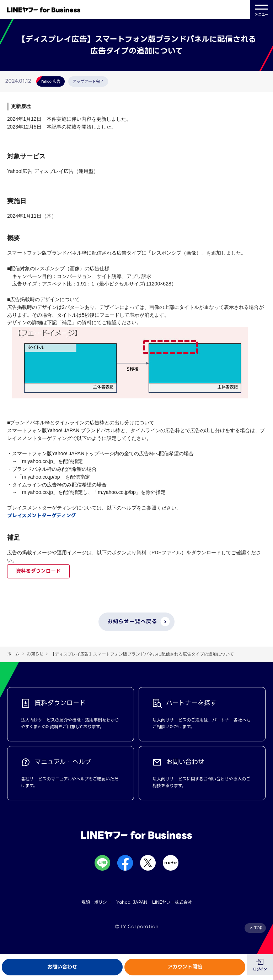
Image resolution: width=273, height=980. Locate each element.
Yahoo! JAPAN (132, 902)
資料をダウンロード (38, 571)
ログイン (260, 969)
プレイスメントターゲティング (41, 516)
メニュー (261, 10)
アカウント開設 (185, 967)
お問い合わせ (62, 967)
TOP (258, 928)
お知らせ (35, 654)
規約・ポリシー (96, 902)
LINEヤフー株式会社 (172, 902)
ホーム (13, 654)
